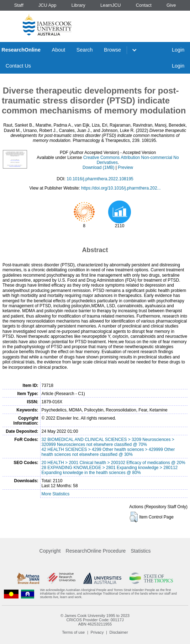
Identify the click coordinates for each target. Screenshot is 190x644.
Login (178, 50)
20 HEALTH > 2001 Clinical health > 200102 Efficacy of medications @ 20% (114, 463)
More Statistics (56, 494)
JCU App (47, 5)
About (59, 50)
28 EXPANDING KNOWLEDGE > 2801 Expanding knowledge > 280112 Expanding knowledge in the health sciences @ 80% (110, 470)
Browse (112, 50)
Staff (19, 5)
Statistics (141, 551)
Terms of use (73, 632)
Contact (144, 5)
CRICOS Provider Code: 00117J (95, 620)
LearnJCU (111, 5)
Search (85, 50)
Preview (125, 167)
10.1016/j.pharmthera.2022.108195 (100, 179)
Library (78, 5)
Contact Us (18, 66)
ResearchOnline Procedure (96, 551)
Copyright (50, 551)
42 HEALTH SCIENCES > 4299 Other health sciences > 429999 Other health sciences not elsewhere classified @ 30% (108, 452)
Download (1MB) (98, 167)
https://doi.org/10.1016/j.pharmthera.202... (121, 188)
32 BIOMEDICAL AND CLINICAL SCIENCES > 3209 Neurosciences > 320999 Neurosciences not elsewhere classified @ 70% (108, 442)
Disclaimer (119, 632)
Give (171, 5)
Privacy (97, 632)
